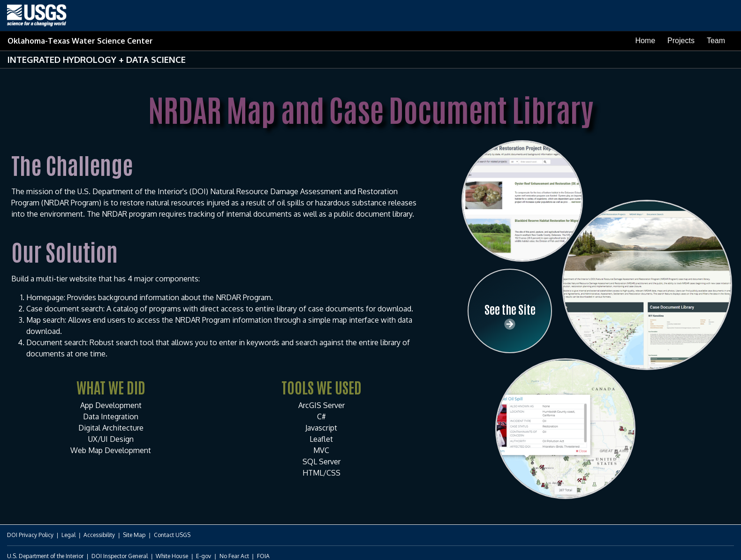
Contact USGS (172, 535)
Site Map (134, 535)
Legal (68, 535)
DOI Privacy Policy (30, 535)
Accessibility (99, 535)
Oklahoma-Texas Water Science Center (80, 41)
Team (716, 41)
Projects (681, 41)
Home (645, 41)
